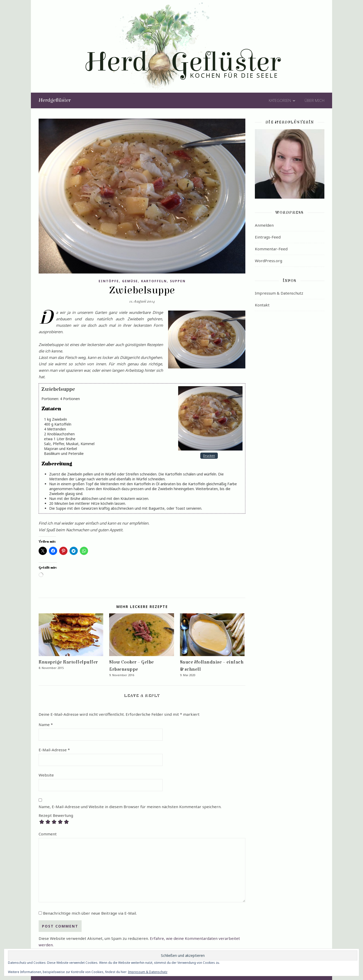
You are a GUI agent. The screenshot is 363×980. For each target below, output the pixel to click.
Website (46, 775)
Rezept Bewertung (56, 815)
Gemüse (130, 281)
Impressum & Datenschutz (279, 293)
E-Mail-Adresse (54, 750)
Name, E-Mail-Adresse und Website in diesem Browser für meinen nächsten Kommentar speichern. (130, 807)
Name (46, 725)
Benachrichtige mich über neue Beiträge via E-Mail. (90, 913)
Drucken (209, 456)
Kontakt (262, 305)
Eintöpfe (109, 281)
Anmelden (264, 225)
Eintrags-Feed (268, 237)
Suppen (178, 281)
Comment (48, 834)
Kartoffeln (154, 281)
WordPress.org (269, 261)
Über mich (314, 100)
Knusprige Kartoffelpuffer (68, 662)
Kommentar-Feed (271, 249)
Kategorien (280, 100)
